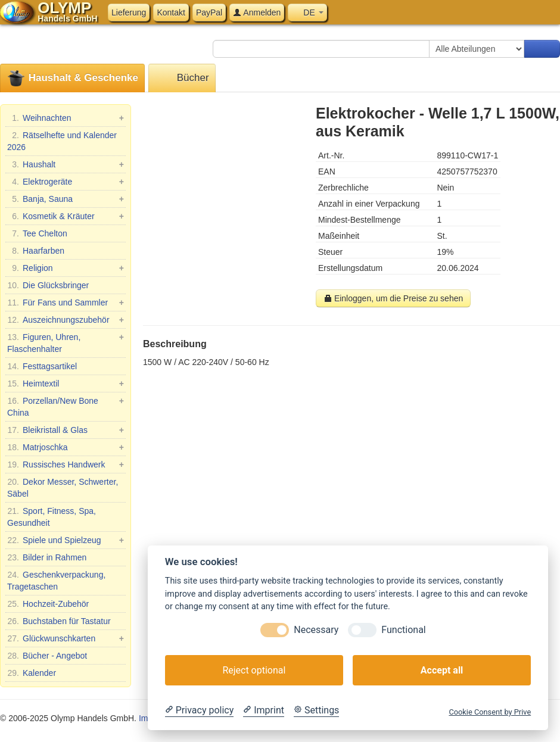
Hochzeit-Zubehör (48, 604)
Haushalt (66, 164)
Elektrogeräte (66, 182)
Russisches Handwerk (66, 464)
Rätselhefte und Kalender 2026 (62, 141)
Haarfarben (36, 251)
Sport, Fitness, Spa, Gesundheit (52, 516)
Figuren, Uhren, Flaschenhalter (66, 342)
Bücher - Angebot (47, 656)
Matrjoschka (66, 447)
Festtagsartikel (42, 366)
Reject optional (254, 670)
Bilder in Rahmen (47, 557)
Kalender (32, 673)
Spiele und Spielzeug (66, 540)
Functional (403, 630)
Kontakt (171, 13)
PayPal (209, 13)
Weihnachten (66, 118)
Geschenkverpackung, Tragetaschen (56, 580)
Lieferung (129, 13)
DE (307, 13)
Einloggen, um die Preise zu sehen (393, 298)
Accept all (442, 670)
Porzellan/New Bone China (66, 406)
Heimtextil (66, 384)
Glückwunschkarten (66, 638)
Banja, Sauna (66, 199)
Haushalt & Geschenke (72, 78)
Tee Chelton (37, 233)
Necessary (316, 630)
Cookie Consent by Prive (490, 712)
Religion (66, 268)
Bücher (182, 78)
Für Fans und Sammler (66, 303)
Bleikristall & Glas (66, 430)
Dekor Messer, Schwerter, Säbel (63, 487)
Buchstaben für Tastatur (59, 621)
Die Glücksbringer (48, 285)
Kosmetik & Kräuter (66, 216)
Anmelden (257, 13)
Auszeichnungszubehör (66, 320)
